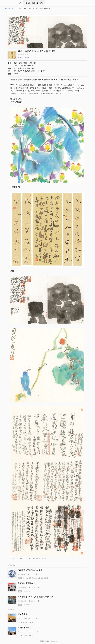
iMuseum (53, 641)
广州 (19, 8)
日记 (19, 3)
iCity (9, 3)
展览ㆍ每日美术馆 (34, 3)
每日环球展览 (10, 8)
